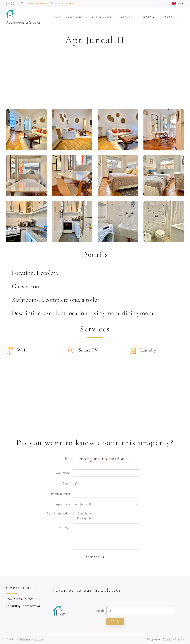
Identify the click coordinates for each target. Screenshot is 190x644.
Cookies (39, 639)
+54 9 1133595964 (64, 3)
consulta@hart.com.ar (36, 3)
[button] (171, 18)
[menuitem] (56, 18)
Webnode (25, 639)
